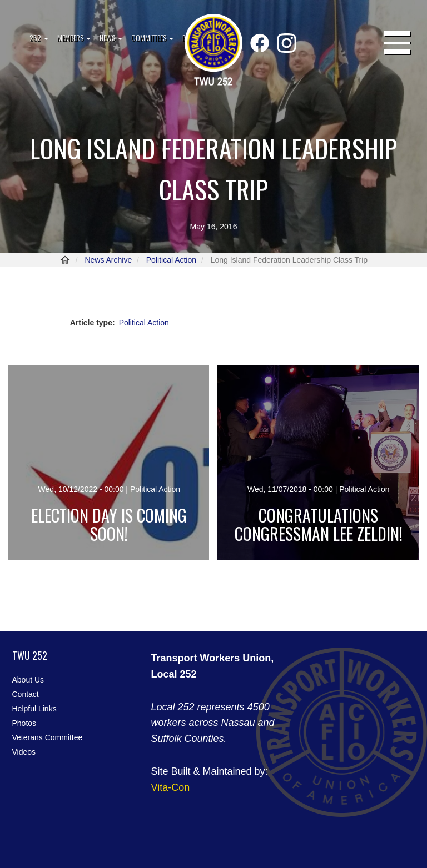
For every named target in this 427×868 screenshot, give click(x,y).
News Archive (108, 260)
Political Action (171, 260)
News (111, 37)
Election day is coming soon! (109, 524)
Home (65, 260)
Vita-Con (171, 787)
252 (39, 37)
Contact (26, 694)
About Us (28, 680)
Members (74, 37)
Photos (24, 723)
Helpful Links (34, 709)
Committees (152, 37)
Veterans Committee (48, 737)
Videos (24, 752)
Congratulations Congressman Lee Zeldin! (319, 524)
